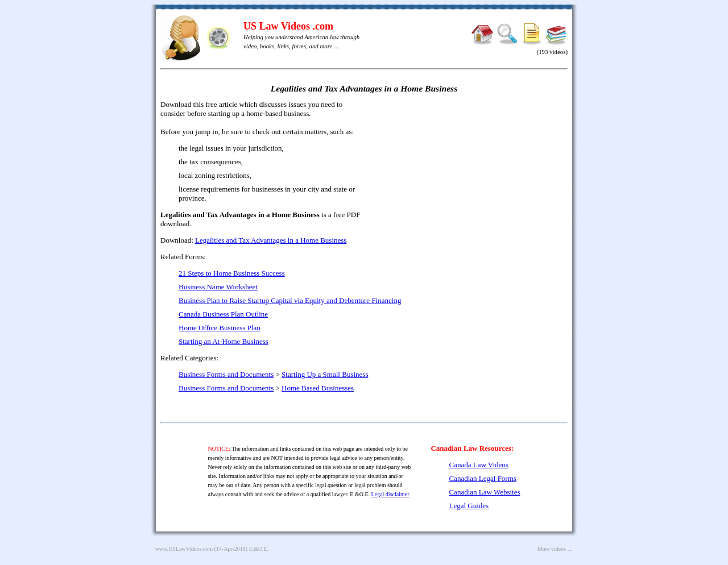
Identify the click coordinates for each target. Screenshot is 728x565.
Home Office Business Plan (220, 328)
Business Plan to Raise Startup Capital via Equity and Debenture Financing (290, 300)
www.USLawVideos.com (184, 549)
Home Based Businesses (318, 388)
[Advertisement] (470, 182)
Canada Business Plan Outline (223, 314)
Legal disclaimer (390, 494)
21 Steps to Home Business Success (232, 273)
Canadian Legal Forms (482, 478)
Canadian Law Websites (484, 492)
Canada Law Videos (478, 465)
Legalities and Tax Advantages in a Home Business (271, 240)
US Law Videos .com (288, 26)
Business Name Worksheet (218, 287)
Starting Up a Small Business (325, 374)
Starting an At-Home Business (224, 341)
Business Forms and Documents (226, 374)
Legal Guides (469, 506)
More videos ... (555, 549)
